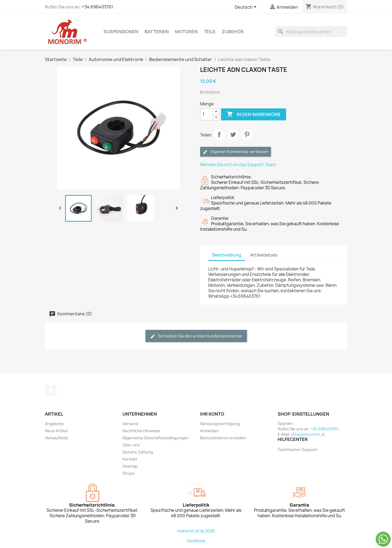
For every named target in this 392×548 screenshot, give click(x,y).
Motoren (186, 32)
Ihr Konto (212, 414)
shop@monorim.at (308, 434)
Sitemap (130, 466)
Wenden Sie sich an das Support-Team (238, 165)
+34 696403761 (97, 7)
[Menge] (207, 114)
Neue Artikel (56, 431)
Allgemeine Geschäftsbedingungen (156, 438)
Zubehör (233, 32)
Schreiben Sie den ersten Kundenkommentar (196, 336)
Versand (130, 424)
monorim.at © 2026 (196, 531)
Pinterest (247, 135)
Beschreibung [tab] (227, 255)
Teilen (219, 135)
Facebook (51, 391)
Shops (128, 473)
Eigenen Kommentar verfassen (235, 152)
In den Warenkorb (254, 114)
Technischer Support (298, 450)
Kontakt (130, 459)
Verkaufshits (57, 438)
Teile (210, 32)
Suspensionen (121, 32)
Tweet (233, 135)
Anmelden (209, 431)
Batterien (157, 32)
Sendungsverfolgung (220, 424)
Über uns (131, 445)
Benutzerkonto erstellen (223, 438)
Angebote (54, 424)
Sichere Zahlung (138, 452)
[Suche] (311, 32)
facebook (196, 541)
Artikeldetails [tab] (264, 255)
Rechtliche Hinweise (141, 431)
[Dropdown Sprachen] (246, 7)
